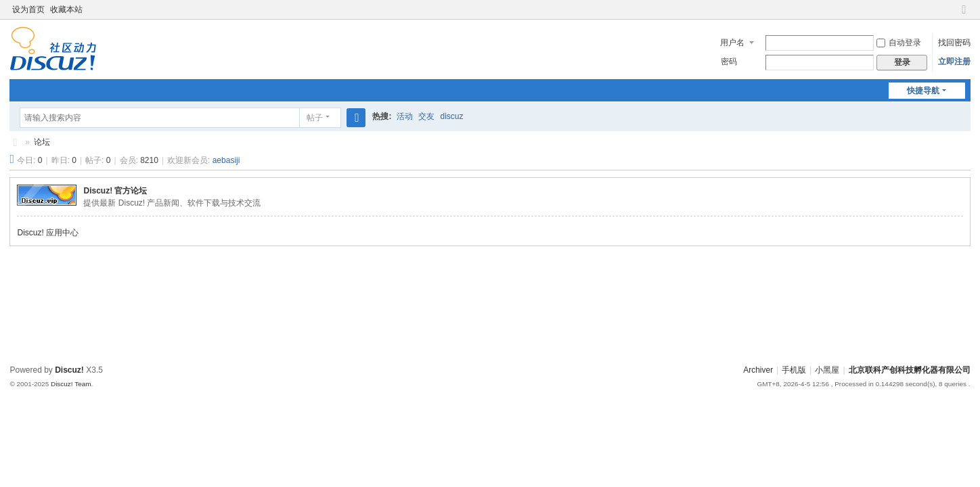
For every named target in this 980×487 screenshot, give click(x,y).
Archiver (758, 370)
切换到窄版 (964, 15)
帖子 (315, 118)
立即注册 (954, 62)
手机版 (794, 370)
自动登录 (899, 43)
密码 (729, 62)
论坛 (42, 142)
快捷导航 (923, 91)
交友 (426, 116)
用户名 (732, 43)
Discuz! (69, 370)
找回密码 (954, 43)
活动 (405, 116)
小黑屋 (827, 370)
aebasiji (226, 160)
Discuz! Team (71, 384)
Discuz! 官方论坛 (115, 191)
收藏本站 (66, 9)
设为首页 (28, 9)
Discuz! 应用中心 (48, 233)
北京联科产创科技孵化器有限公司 (15, 142)
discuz (451, 116)
